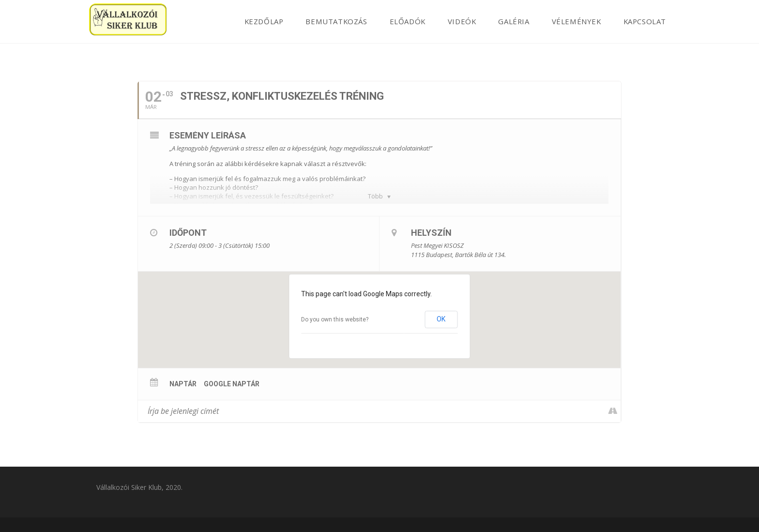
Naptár (183, 384)
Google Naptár (232, 384)
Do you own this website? (335, 319)
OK (441, 319)
